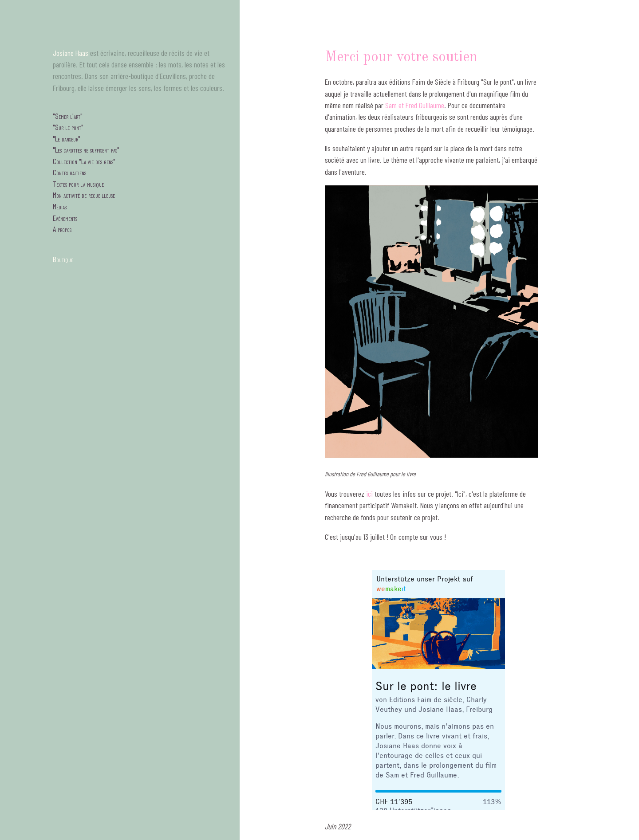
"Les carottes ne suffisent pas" (86, 149)
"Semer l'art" (68, 116)
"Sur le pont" (68, 127)
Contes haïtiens (69, 172)
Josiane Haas (71, 53)
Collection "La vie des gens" (84, 161)
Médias (60, 206)
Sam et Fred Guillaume (415, 105)
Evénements (65, 218)
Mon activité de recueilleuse (84, 195)
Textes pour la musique (78, 184)
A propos (62, 229)
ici (369, 494)
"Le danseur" (67, 138)
